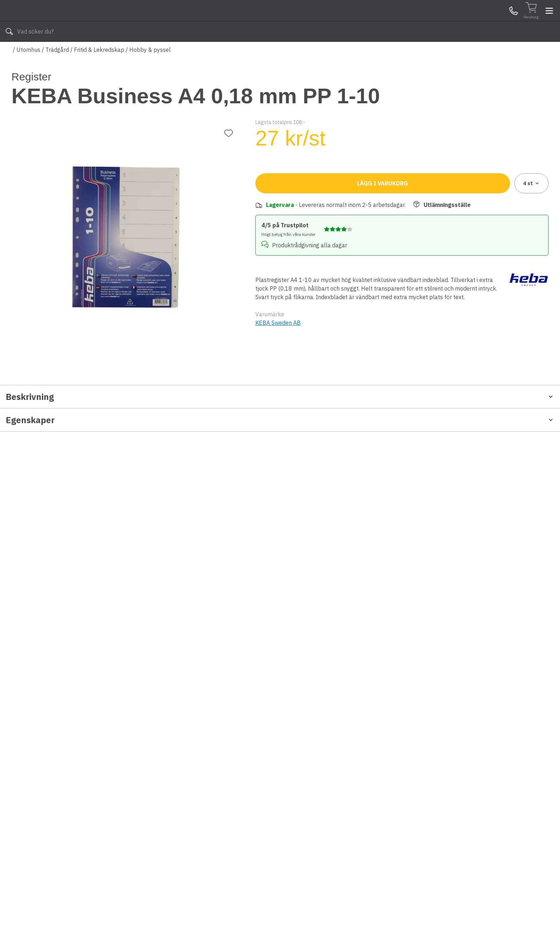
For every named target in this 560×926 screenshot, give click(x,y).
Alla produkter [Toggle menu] (39, 53)
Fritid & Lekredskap (99, 71)
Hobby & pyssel (150, 71)
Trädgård (57, 71)
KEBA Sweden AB (278, 357)
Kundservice (466, 21)
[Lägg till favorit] (229, 107)
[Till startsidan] (65, 21)
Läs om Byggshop (344, 53)
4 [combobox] (532, 225)
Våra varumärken (287, 53)
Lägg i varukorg (382, 225)
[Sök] (366, 21)
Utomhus (28, 71)
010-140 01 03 (223, 53)
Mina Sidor (493, 21)
